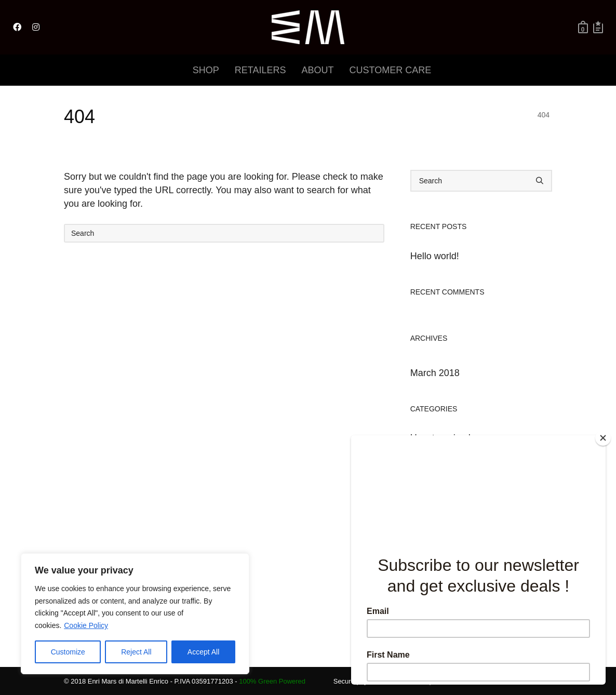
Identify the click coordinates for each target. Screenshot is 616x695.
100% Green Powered (272, 681)
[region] (135, 614)
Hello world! (435, 256)
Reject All (136, 652)
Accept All (203, 652)
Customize (68, 652)
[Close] (603, 438)
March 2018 (435, 373)
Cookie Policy (86, 625)
